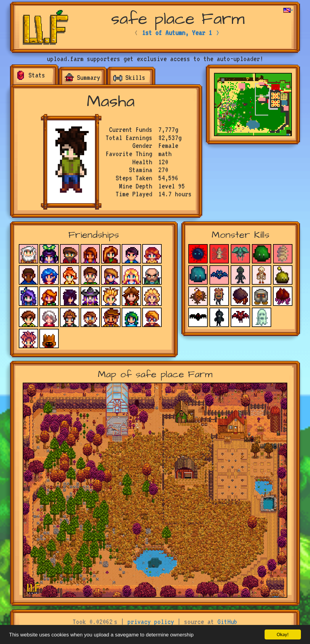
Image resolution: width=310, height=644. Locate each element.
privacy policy (151, 622)
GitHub (227, 622)
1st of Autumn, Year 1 (177, 33)
